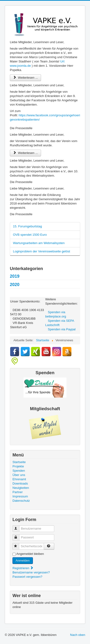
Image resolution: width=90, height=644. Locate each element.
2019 (15, 276)
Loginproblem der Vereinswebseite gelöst (42, 251)
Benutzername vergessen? (31, 572)
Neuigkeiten (21, 488)
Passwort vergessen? (27, 577)
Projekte (18, 466)
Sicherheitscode (18, 544)
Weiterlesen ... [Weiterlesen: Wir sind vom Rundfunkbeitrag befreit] (25, 153)
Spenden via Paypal (62, 329)
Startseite (19, 462)
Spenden (19, 471)
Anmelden (23, 560)
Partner (18, 492)
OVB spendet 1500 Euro (30, 235)
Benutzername (18, 527)
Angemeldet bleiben (30, 554)
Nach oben (78, 635)
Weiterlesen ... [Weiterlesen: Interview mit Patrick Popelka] (25, 78)
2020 (15, 285)
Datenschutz (21, 501)
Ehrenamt (19, 479)
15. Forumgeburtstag (27, 226)
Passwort (18, 535)
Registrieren (23, 568)
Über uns (19, 475)
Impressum (20, 496)
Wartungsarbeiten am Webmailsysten (39, 243)
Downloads (20, 483)
